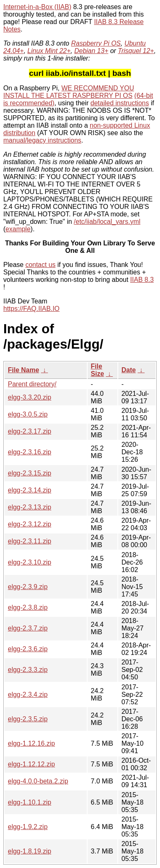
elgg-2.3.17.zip (30, 431)
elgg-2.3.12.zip (30, 524)
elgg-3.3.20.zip (30, 397)
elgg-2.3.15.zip (30, 473)
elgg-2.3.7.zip (28, 628)
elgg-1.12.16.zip (31, 743)
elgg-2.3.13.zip (30, 507)
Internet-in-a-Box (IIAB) (37, 7)
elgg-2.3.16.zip (30, 452)
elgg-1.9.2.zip (28, 827)
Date (129, 370)
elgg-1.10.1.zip (30, 802)
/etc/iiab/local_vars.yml (107, 222)
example (18, 229)
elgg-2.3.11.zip (30, 541)
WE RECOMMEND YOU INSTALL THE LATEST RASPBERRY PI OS (69, 92)
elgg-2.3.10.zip (30, 562)
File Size (98, 370)
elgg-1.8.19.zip (30, 851)
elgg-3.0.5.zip (28, 414)
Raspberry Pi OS (96, 43)
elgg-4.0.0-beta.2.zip (38, 781)
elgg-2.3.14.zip (30, 490)
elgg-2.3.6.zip (28, 649)
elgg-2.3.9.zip (28, 587)
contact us (40, 265)
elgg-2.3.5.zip (28, 719)
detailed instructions (120, 103)
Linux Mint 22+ (49, 51)
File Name (24, 370)
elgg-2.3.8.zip (28, 607)
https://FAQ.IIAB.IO (31, 309)
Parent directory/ (32, 384)
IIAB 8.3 (142, 280)
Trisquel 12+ (136, 51)
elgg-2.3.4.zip (28, 695)
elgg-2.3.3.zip (28, 670)
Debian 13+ (91, 51)
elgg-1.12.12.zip (31, 764)
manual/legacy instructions (42, 140)
